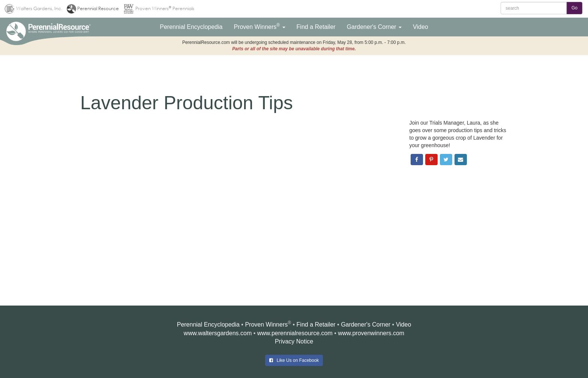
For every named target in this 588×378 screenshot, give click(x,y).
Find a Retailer (316, 325)
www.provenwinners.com (371, 333)
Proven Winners (266, 325)
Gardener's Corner (366, 325)
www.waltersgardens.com (218, 333)
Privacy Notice (294, 341)
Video (404, 325)
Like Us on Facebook (294, 360)
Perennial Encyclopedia (208, 325)
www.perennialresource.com (295, 333)
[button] (191, 27)
